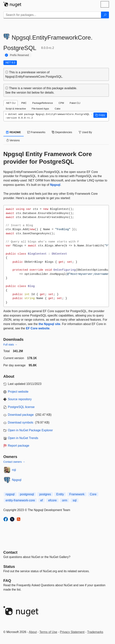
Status (9, 567)
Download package (21, 415)
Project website (18, 392)
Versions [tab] (13, 140)
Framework (77, 494)
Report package (19, 446)
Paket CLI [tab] (75, 103)
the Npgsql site (49, 324)
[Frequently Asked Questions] (7, 581)
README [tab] (14, 132)
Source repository (20, 399)
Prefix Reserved (20, 55)
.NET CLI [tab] (11, 103)
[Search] (105, 15)
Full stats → (10, 345)
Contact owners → (14, 462)
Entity (60, 494)
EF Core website (38, 328)
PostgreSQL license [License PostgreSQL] (21, 407)
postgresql (27, 494)
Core (93, 494)
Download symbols (21, 422)
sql (74, 500)
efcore (52, 500)
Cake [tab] (58, 109)
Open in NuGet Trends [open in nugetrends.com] (23, 438)
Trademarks (95, 632)
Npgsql (55, 185)
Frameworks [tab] (36, 132)
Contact (10, 552)
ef (42, 500)
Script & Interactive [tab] (16, 109)
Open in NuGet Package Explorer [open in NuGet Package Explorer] (30, 430)
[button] (100, 115)
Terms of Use (48, 632)
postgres (45, 494)
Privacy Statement (72, 632)
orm (65, 500)
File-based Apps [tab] (40, 109)
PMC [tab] (24, 103)
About (33, 632)
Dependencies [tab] (62, 132)
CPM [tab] (61, 103)
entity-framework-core (20, 500)
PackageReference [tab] (43, 103)
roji (14, 470)
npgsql (10, 494)
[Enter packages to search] (52, 15)
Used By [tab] (85, 132)
